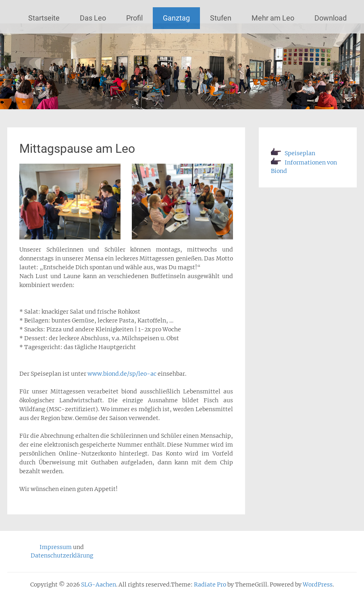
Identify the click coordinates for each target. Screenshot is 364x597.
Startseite (44, 18)
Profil (134, 18)
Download (331, 18)
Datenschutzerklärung (62, 555)
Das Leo (93, 18)
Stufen (221, 18)
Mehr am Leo (273, 18)
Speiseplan (293, 153)
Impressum (56, 547)
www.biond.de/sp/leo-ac (122, 374)
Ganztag (176, 18)
